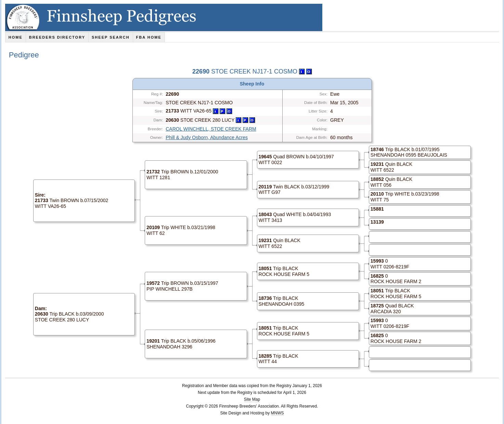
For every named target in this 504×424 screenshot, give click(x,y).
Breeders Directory (57, 37)
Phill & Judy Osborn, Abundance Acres (207, 137)
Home (16, 37)
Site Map (252, 399)
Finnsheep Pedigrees (164, 17)
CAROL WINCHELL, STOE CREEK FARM (211, 129)
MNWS (277, 413)
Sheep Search (111, 37)
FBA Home (149, 37)
